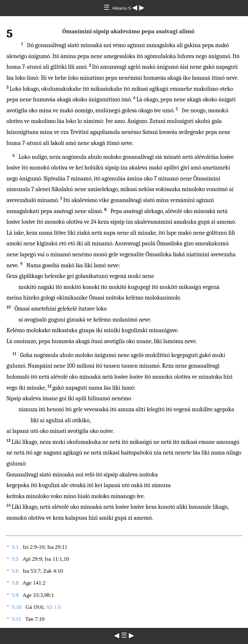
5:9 (15, 595)
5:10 (16, 607)
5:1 (15, 547)
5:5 (15, 559)
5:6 (15, 571)
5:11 (16, 619)
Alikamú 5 (122, 8)
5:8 (15, 583)
